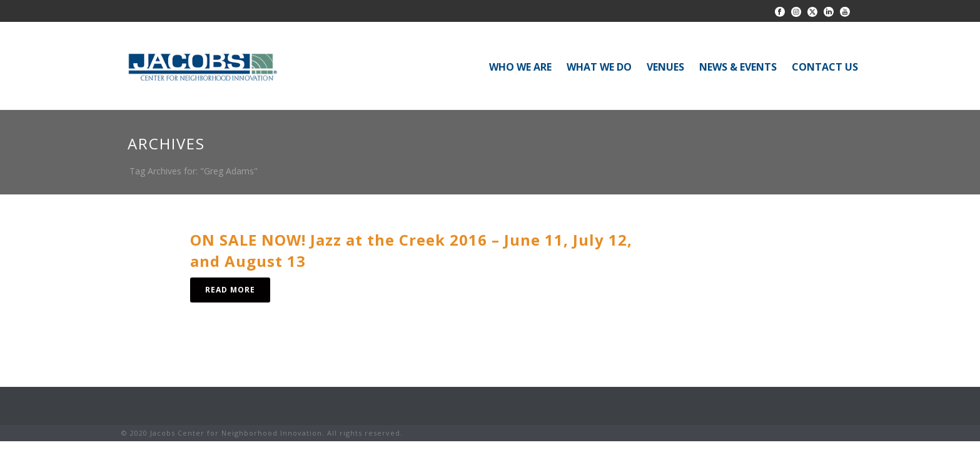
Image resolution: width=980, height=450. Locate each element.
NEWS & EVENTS (738, 67)
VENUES (665, 67)
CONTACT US (825, 67)
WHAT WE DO (599, 67)
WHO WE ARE (520, 67)
